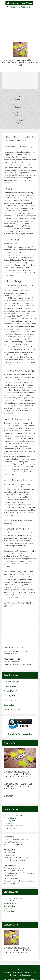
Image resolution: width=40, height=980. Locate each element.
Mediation (8, 823)
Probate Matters (10, 818)
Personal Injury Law (12, 691)
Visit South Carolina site (22, 975)
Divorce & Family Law (12, 682)
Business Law (20, 31)
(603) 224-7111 (16, 659)
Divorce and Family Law (13, 816)
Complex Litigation (20, 23)
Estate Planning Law (12, 710)
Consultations (9, 828)
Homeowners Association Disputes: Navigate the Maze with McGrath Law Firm (20, 62)
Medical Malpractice (20, 21)
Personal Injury (20, 18)
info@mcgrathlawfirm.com (20, 664)
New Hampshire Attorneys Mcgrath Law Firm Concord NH (20, 4)
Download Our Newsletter (20, 734)
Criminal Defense (11, 686)
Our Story (9, 796)
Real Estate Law (20, 28)
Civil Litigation (20, 26)
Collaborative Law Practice (14, 826)
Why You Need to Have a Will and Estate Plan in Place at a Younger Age (18, 786)
